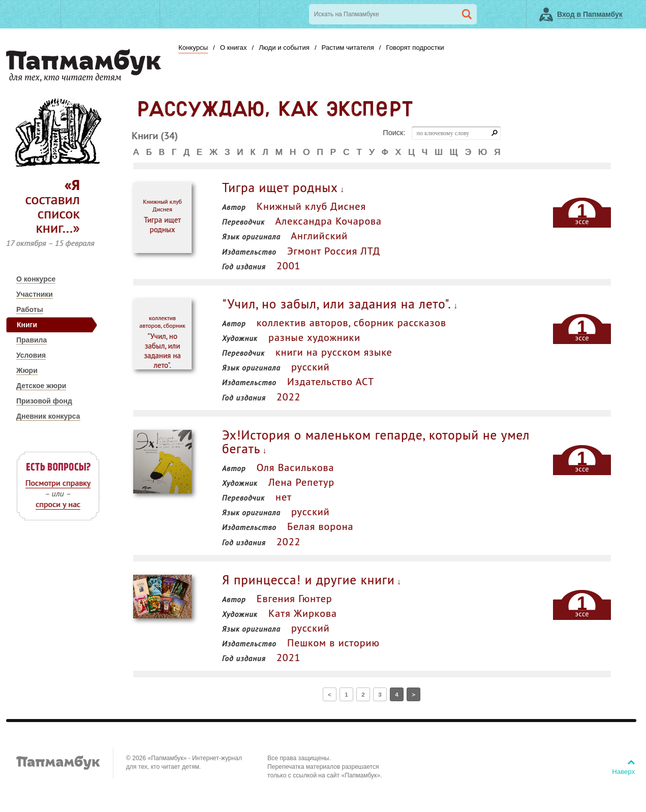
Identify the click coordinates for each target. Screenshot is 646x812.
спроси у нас (58, 504)
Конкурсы (193, 48)
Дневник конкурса (48, 416)
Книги (27, 325)
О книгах (234, 48)
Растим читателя (348, 48)
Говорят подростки (415, 48)
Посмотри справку (58, 483)
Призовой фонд (44, 401)
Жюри (27, 370)
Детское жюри (41, 386)
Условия (31, 355)
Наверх (623, 772)
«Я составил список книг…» (52, 206)
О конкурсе (36, 279)
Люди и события (284, 48)
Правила (32, 340)
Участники (35, 294)
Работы (30, 309)
